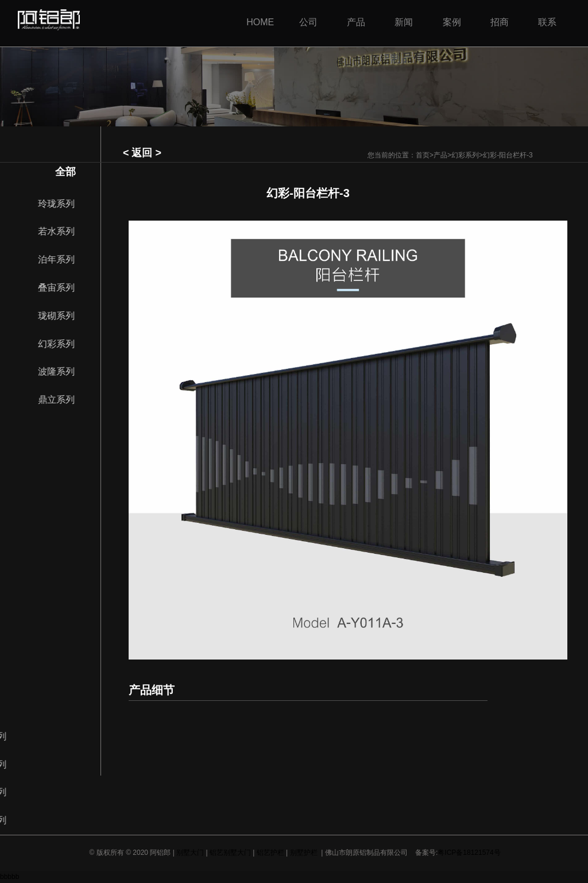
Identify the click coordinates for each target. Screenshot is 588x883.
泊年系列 (61, 259)
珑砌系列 (61, 316)
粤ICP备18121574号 (469, 853)
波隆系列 (61, 371)
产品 (440, 155)
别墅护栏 (304, 853)
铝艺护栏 (270, 853)
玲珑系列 (61, 204)
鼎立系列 (61, 400)
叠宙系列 (61, 288)
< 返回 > (142, 153)
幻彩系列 (465, 155)
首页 (423, 155)
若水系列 (61, 231)
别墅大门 (190, 853)
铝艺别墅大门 (230, 853)
